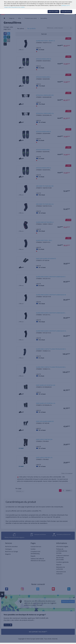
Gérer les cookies (53, 12)
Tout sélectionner (66, 12)
